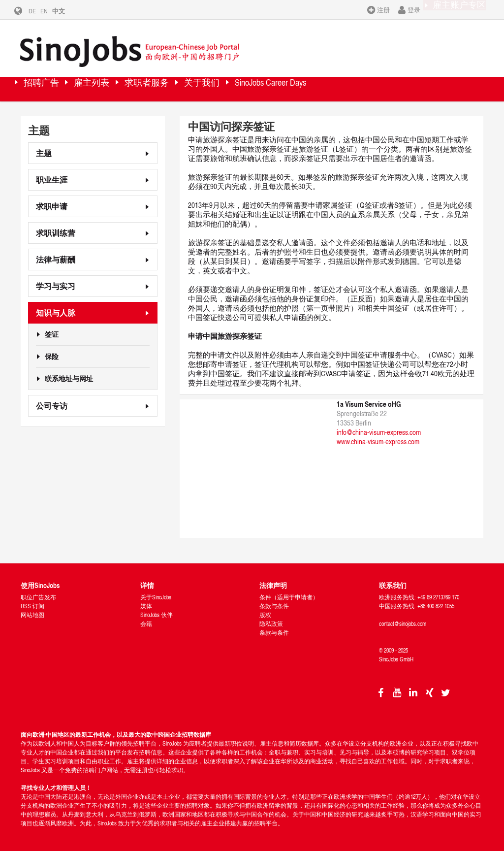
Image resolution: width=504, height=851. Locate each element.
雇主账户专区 (452, 9)
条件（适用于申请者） (289, 594)
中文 (66, 11)
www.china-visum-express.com (378, 439)
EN (51, 11)
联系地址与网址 (69, 376)
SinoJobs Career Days (349, 86)
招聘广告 (50, 86)
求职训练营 (56, 230)
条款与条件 (274, 603)
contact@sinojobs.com (403, 621)
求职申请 (52, 203)
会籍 (146, 621)
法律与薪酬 (56, 256)
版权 (265, 612)
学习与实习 (56, 283)
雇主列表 (117, 86)
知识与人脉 (56, 310)
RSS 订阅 (32, 603)
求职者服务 (188, 86)
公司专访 (52, 403)
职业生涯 (52, 177)
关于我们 (259, 86)
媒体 (146, 603)
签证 (52, 331)
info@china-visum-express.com (379, 429)
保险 (52, 354)
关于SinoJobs (156, 594)
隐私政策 (271, 621)
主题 (44, 150)
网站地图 (32, 612)
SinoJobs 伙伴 (157, 612)
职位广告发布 (38, 594)
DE (40, 11)
